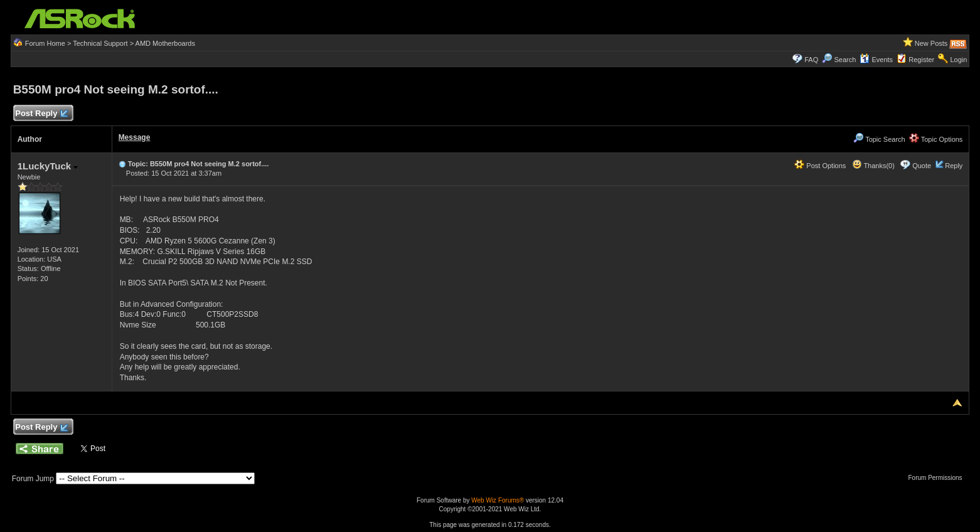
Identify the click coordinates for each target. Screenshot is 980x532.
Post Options (820, 166)
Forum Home (45, 43)
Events (876, 60)
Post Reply (41, 114)
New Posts (931, 43)
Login (958, 60)
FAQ (811, 60)
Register (921, 60)
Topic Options (936, 139)
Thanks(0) (873, 166)
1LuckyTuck (48, 166)
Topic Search (879, 139)
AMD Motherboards (165, 43)
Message (135, 137)
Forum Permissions (938, 478)
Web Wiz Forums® (498, 500)
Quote (922, 166)
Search (845, 60)
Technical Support (100, 43)
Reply (954, 166)
